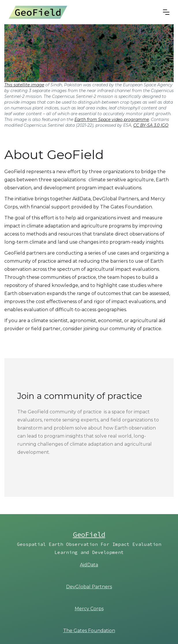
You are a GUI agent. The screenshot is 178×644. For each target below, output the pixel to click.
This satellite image (24, 85)
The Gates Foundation (89, 631)
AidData (89, 565)
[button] (166, 12)
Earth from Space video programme (112, 120)
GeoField (89, 534)
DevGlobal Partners (89, 587)
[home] (38, 12)
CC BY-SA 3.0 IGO (151, 125)
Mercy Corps (89, 609)
